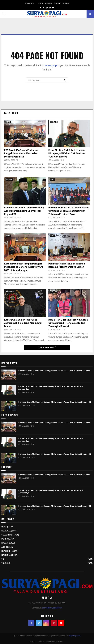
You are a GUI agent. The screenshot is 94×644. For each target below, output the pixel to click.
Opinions (49, 3)
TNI (3, 559)
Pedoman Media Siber (55, 641)
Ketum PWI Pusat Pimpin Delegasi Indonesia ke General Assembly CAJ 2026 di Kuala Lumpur (24, 267)
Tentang (32, 641)
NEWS (8, 122)
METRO (5, 539)
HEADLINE (54, 122)
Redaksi (41, 641)
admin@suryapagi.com (52, 608)
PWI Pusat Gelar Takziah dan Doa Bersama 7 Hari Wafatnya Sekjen (67, 265)
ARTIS (4, 547)
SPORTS (66, 3)
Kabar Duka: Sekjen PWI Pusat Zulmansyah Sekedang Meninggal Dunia (23, 323)
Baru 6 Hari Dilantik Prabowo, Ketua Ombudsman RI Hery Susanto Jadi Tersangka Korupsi (68, 323)
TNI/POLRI (6, 563)
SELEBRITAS (7, 535)
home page (51, 65)
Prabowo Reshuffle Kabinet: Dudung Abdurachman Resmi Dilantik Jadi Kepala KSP (24, 211)
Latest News (11, 113)
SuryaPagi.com (75, 636)
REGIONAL (6, 531)
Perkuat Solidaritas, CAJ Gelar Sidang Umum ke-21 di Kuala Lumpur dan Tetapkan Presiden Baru (69, 211)
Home (41, 3)
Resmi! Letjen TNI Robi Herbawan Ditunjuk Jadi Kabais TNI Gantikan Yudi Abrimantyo (67, 154)
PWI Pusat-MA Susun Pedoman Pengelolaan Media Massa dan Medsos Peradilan (21, 154)
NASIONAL (6, 555)
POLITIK (57, 3)
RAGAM (5, 543)
